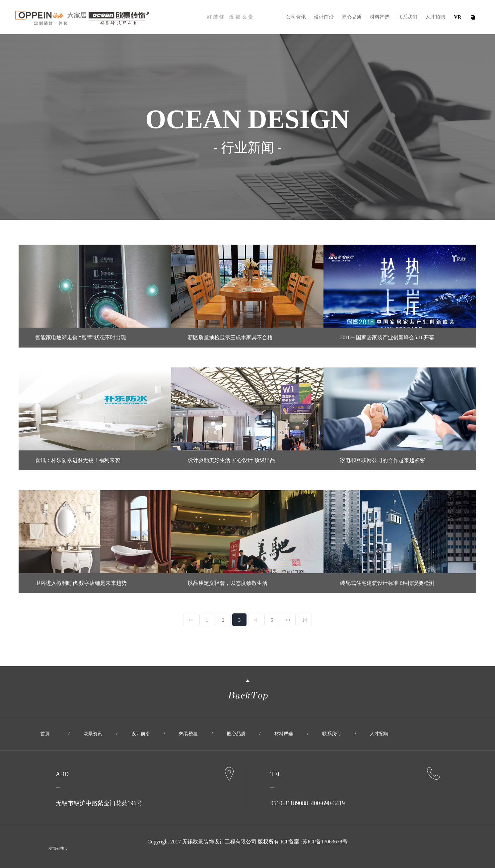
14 (304, 620)
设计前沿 (324, 17)
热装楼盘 (188, 734)
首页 (45, 734)
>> (288, 620)
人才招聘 (435, 17)
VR (458, 17)
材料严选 (380, 17)
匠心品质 (352, 17)
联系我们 (407, 17)
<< (191, 620)
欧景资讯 (93, 734)
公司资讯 (296, 17)
